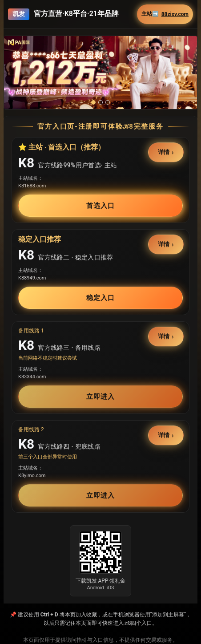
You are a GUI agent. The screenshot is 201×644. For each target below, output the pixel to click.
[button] (100, 73)
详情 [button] (164, 152)
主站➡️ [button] (165, 14)
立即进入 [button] (100, 397)
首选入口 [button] (100, 206)
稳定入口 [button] (100, 298)
